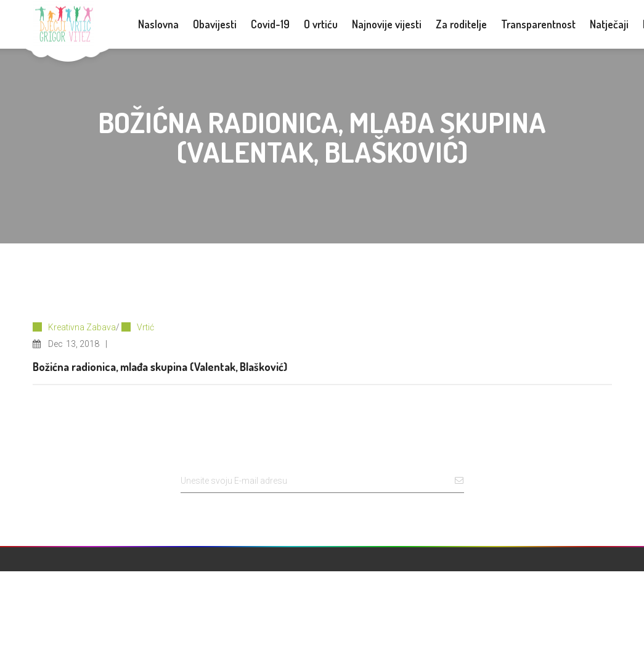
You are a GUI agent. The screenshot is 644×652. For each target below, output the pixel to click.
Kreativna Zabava (82, 327)
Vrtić (145, 327)
